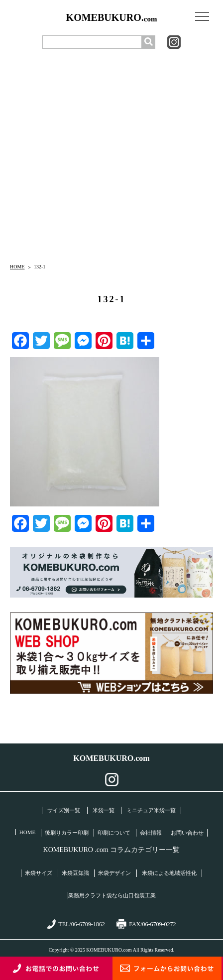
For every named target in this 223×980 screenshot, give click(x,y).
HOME (17, 267)
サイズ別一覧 (64, 810)
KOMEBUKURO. (112, 18)
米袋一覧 (104, 810)
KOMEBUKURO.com (111, 758)
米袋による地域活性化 (169, 873)
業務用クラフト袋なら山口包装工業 (112, 895)
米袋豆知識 (75, 873)
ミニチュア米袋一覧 (151, 810)
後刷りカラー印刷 (67, 833)
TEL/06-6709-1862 (76, 924)
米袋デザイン (114, 873)
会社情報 (151, 833)
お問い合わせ (187, 833)
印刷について (114, 833)
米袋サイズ (39, 873)
